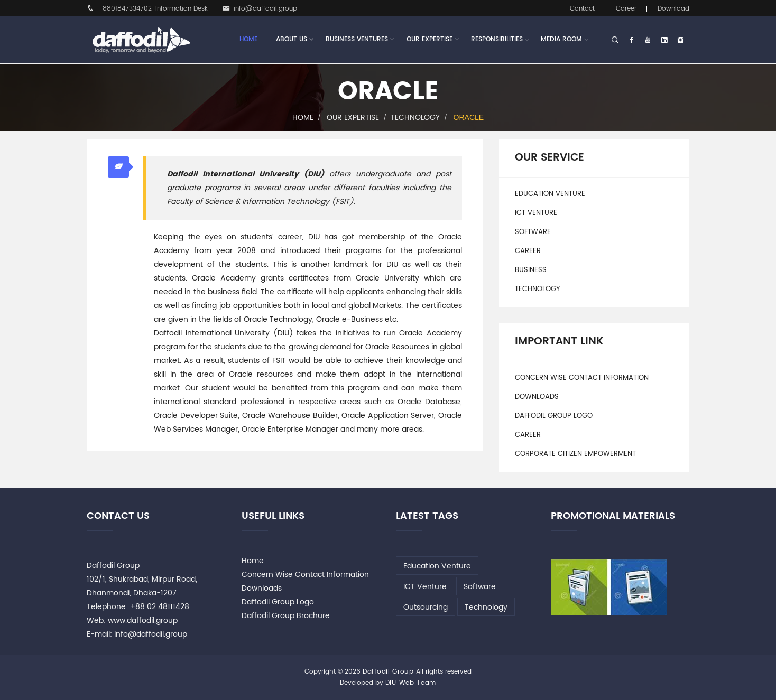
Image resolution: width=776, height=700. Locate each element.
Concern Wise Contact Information (582, 378)
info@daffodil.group (260, 9)
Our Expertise (429, 40)
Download (673, 9)
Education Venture (550, 194)
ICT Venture (536, 213)
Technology (415, 118)
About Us (292, 40)
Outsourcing (426, 607)
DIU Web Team (411, 683)
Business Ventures (357, 40)
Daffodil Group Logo (554, 416)
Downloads (537, 397)
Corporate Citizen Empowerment (575, 454)
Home (248, 39)
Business (531, 270)
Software (533, 232)
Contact (582, 9)
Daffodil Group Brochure (286, 616)
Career (626, 9)
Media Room (561, 39)
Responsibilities (497, 39)
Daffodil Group (388, 672)
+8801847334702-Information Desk (147, 9)
